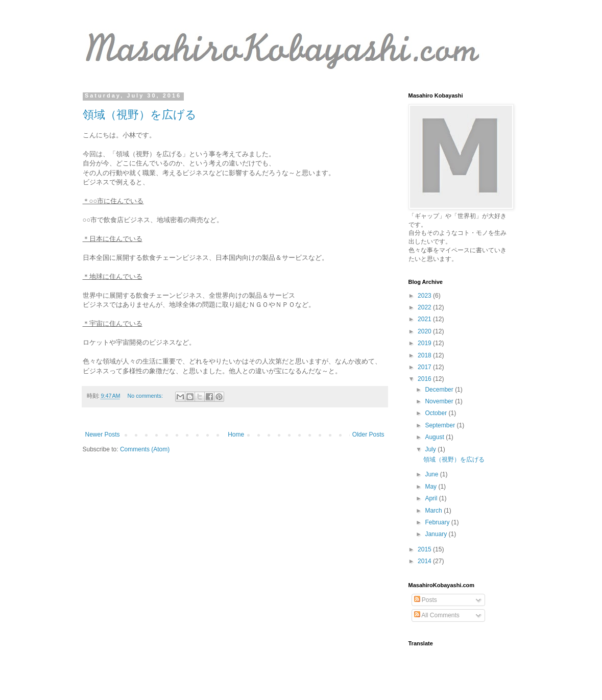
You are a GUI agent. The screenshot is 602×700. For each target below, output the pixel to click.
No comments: (146, 396)
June (432, 474)
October (437, 413)
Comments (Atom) (145, 449)
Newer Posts (103, 435)
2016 (425, 379)
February (438, 522)
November (440, 401)
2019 (425, 343)
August (435, 437)
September (441, 425)
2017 (425, 367)
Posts (426, 600)
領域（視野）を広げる (140, 115)
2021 (425, 319)
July (431, 449)
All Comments (437, 615)
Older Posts (368, 435)
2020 (425, 331)
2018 (425, 355)
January (437, 534)
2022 (425, 307)
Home (236, 435)
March (434, 511)
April (432, 498)
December (440, 390)
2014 (425, 561)
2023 (425, 296)
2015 (425, 549)
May (431, 487)
